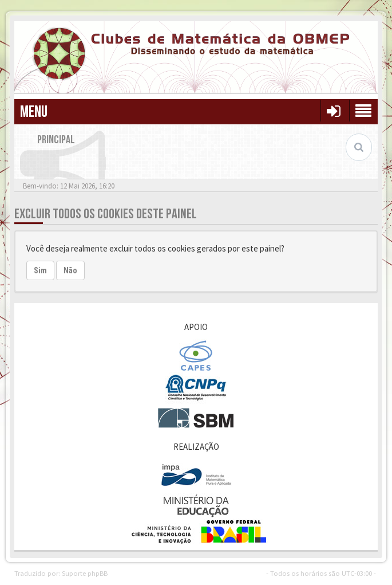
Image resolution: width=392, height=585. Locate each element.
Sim (40, 270)
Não (70, 270)
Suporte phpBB (85, 573)
